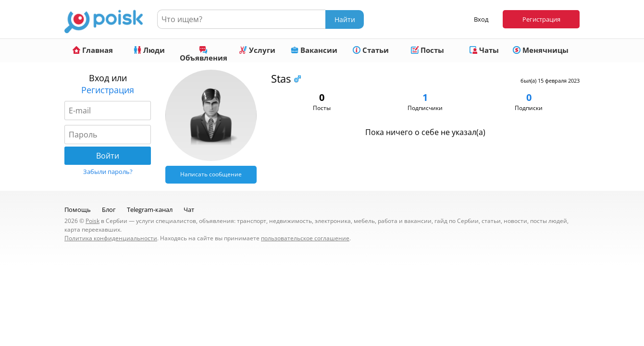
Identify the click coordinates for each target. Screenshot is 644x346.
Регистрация (541, 19)
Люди (149, 50)
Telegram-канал (150, 210)
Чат (189, 210)
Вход (481, 19)
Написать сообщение (211, 174)
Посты (427, 50)
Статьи (371, 50)
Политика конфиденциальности (111, 238)
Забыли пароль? (108, 172)
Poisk (93, 221)
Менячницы (541, 50)
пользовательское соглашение (305, 238)
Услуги (257, 50)
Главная (93, 50)
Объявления (204, 54)
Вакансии (314, 50)
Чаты (484, 50)
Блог (109, 210)
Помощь (78, 210)
